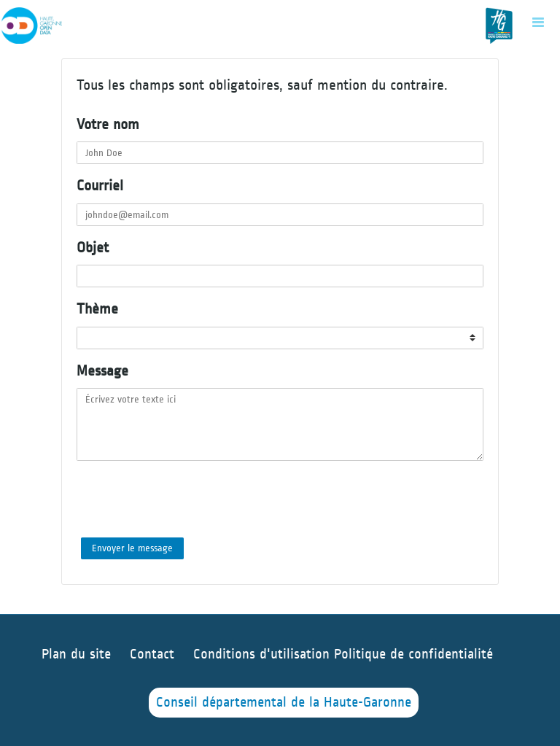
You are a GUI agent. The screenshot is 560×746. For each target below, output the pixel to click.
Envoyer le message (132, 548)
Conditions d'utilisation (264, 654)
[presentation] (187, 500)
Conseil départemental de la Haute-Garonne (284, 703)
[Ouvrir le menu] (538, 22)
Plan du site (76, 654)
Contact (152, 654)
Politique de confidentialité (413, 654)
